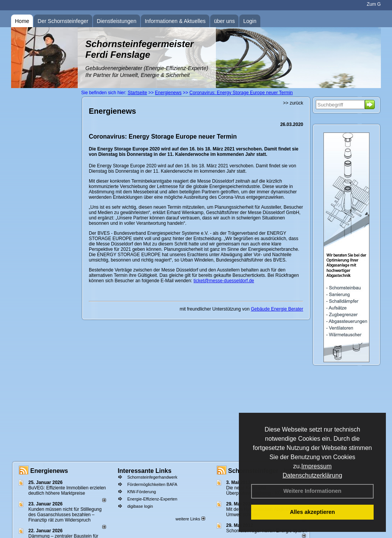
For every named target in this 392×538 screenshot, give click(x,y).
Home (22, 21)
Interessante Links (145, 471)
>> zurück (293, 103)
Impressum (316, 466)
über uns (224, 21)
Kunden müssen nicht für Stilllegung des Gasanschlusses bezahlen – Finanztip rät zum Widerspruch (65, 515)
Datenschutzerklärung (312, 475)
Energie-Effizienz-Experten (152, 499)
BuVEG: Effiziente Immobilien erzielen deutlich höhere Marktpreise (67, 491)
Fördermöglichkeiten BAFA (152, 484)
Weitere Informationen (312, 491)
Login (250, 21)
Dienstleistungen (117, 21)
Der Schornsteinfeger (63, 21)
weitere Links (190, 519)
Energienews (49, 471)
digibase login (140, 506)
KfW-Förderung (141, 492)
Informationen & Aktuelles (175, 21)
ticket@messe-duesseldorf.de (224, 281)
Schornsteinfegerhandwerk (152, 477)
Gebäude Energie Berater (277, 309)
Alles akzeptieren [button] (312, 512)
